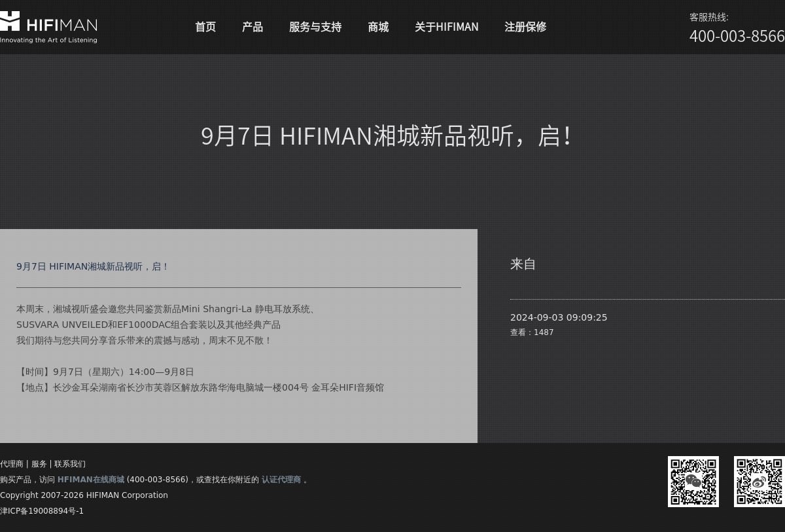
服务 (39, 464)
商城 (378, 27)
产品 (253, 27)
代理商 (12, 464)
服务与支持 (315, 27)
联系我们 (70, 464)
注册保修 (525, 27)
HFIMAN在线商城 (91, 480)
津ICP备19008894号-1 (42, 511)
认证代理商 (281, 480)
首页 (205, 27)
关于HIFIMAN (446, 27)
